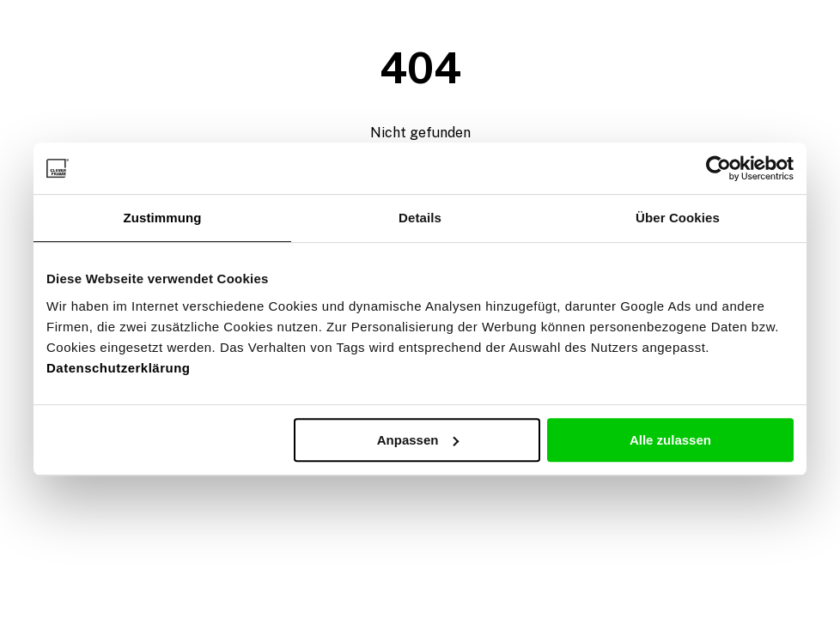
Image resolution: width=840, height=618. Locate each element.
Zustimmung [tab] (163, 218)
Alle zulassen (670, 440)
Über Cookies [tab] (678, 218)
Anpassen (418, 440)
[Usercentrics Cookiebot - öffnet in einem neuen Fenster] (718, 168)
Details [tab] (420, 218)
